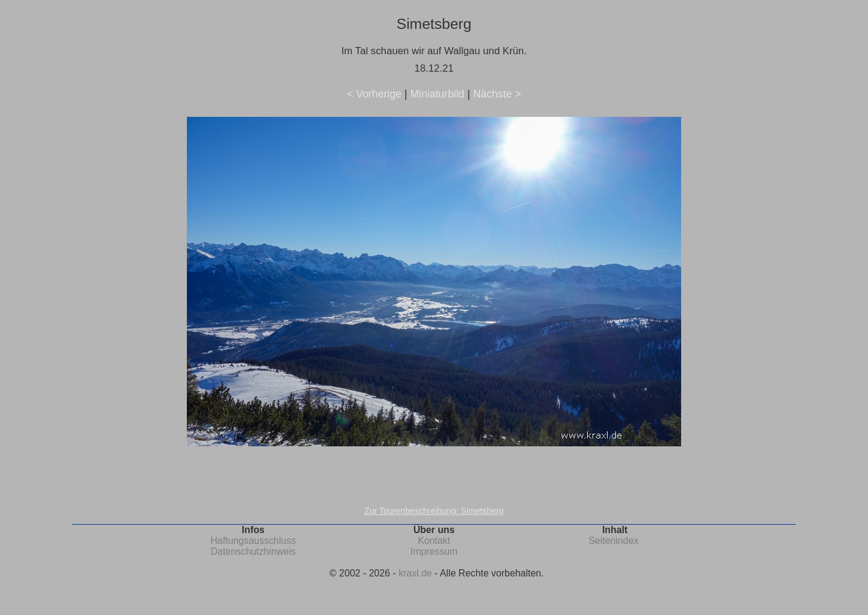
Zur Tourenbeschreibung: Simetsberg (434, 511)
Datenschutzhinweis (253, 551)
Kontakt (434, 541)
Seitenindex (613, 541)
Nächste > (497, 94)
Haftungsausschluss (253, 541)
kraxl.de (415, 573)
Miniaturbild (437, 94)
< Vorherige (374, 94)
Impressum (434, 551)
